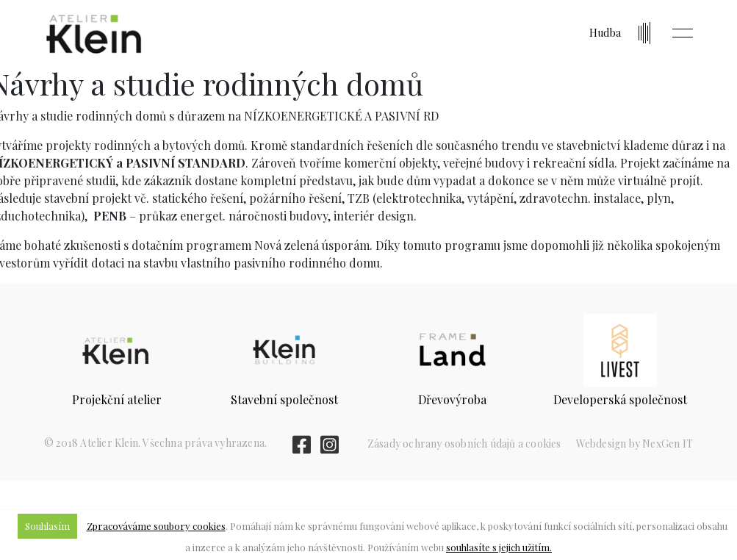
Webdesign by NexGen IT (634, 444)
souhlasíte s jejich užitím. (499, 547)
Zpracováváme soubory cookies (156, 526)
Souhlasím (47, 526)
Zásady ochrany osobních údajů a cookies (464, 444)
